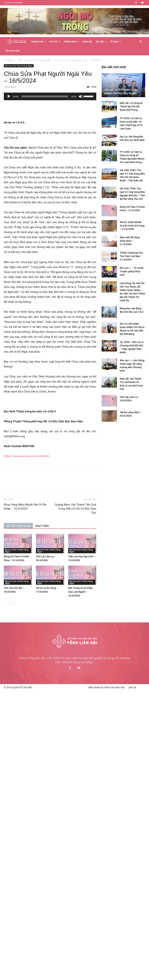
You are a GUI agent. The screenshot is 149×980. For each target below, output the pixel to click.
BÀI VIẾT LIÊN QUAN (38, 517)
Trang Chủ (39, 42)
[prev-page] (26, 594)
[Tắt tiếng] (101, 87)
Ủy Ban (115, 42)
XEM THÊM (62, 517)
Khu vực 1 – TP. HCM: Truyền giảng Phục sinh (34, 813)
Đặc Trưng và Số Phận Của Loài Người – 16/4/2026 (100, 583)
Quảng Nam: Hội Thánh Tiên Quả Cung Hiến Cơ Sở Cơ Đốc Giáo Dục (96, 499)
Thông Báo (71, 42)
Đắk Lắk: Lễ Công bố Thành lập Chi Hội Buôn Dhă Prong (33, 648)
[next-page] (32, 594)
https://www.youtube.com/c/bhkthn (47, 447)
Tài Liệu (101, 42)
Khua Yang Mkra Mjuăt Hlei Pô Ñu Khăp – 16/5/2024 (45, 497)
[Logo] (17, 42)
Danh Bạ (87, 42)
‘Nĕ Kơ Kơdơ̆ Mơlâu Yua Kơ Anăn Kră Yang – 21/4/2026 (34, 767)
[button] (141, 42)
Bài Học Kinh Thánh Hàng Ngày (39, 57)
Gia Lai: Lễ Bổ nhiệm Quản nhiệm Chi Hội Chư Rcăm (23, 633)
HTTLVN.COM (13, 51)
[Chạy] (29, 87)
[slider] (65, 87)
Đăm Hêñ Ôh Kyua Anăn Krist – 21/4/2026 (32, 782)
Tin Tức (55, 42)
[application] (70, 87)
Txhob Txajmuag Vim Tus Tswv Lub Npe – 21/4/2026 (34, 798)
